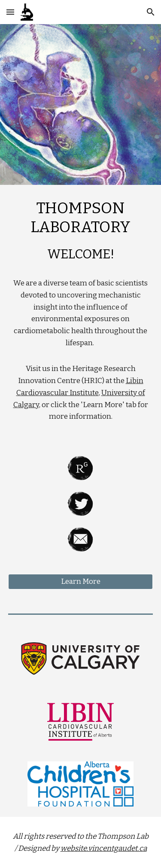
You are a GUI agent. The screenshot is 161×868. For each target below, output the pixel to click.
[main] (81, 314)
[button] (10, 12)
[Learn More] (81, 582)
